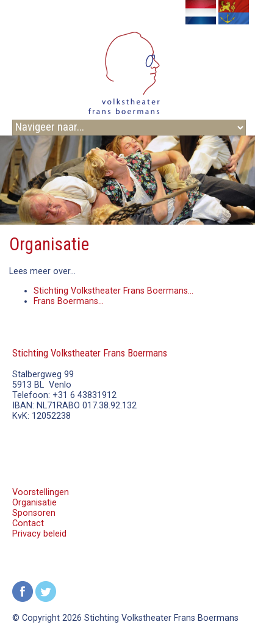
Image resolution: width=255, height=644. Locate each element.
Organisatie (34, 503)
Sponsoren (34, 513)
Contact (28, 523)
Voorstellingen (41, 492)
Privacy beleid (39, 534)
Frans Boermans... (69, 301)
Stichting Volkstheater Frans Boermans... (113, 291)
